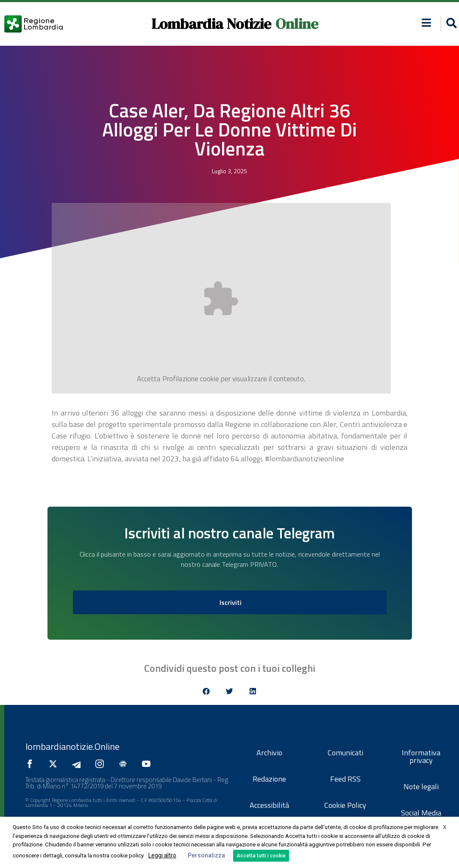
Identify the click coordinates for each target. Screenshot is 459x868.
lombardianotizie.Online (72, 746)
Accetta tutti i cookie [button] (261, 856)
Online (297, 24)
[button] (206, 691)
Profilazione (180, 379)
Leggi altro (162, 855)
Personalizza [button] (206, 855)
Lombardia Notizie (211, 24)
